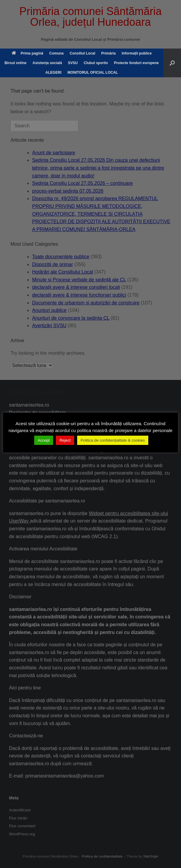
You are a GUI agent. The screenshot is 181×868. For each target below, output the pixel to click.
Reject (65, 440)
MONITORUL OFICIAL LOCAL (93, 73)
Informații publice (137, 53)
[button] (172, 63)
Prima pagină (27, 53)
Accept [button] (44, 440)
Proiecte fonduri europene (136, 63)
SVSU (73, 63)
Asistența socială (47, 63)
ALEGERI (53, 73)
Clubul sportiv (96, 63)
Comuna (56, 53)
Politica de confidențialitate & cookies (113, 440)
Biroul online (15, 63)
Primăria (108, 53)
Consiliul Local (82, 53)
